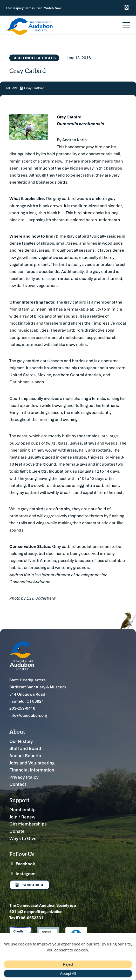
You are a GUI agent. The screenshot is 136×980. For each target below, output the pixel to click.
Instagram (22, 874)
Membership (22, 810)
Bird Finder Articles (34, 58)
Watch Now (53, 8)
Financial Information (32, 770)
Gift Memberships (28, 824)
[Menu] (126, 22)
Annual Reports (25, 756)
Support (19, 800)
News (12, 88)
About (17, 731)
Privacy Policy (24, 777)
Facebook (22, 864)
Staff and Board (25, 748)
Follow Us (22, 854)
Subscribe (29, 885)
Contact (18, 784)
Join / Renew (22, 817)
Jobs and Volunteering (32, 763)
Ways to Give (23, 838)
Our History (21, 741)
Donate (17, 831)
